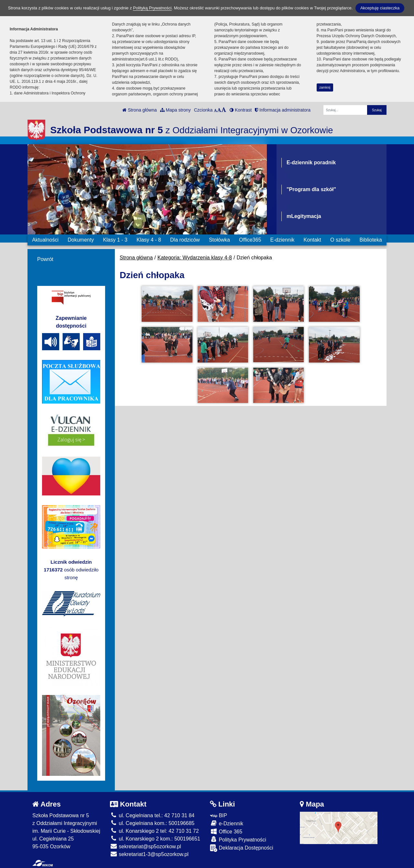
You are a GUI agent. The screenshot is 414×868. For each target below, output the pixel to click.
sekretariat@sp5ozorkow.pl (146, 846)
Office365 (250, 240)
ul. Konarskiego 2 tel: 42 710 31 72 (154, 831)
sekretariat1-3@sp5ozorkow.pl (149, 854)
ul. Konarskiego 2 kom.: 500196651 (155, 839)
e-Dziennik (227, 823)
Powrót (45, 259)
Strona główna (139, 110)
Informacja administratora (283, 110)
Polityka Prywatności (238, 839)
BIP (218, 815)
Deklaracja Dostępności (242, 848)
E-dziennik (283, 240)
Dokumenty (81, 240)
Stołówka (219, 240)
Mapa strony (175, 110)
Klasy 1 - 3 (115, 240)
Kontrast (241, 110)
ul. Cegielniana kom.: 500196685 (152, 823)
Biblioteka (371, 240)
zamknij (325, 87)
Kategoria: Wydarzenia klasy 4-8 (195, 258)
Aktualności (45, 240)
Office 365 (226, 831)
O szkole (340, 240)
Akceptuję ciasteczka (380, 8)
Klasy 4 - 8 (149, 240)
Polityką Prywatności (152, 8)
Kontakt (312, 240)
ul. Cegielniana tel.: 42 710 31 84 (152, 815)
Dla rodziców (185, 240)
